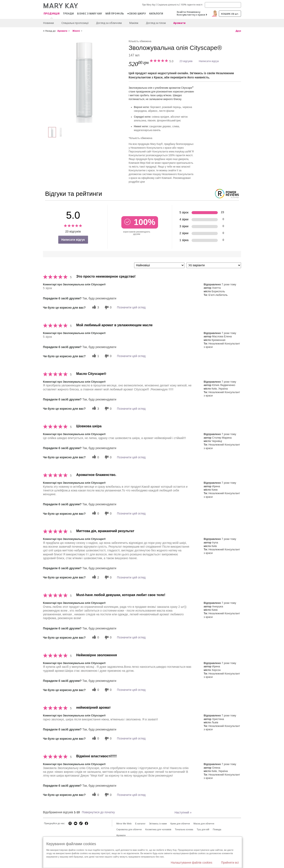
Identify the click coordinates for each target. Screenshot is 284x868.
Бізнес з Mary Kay (90, 14)
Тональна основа (184, 829)
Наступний (183, 812)
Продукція (52, 14)
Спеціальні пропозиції (75, 23)
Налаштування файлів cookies (192, 863)
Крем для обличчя (180, 824)
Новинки (49, 23)
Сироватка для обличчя (129, 829)
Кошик (230, 14)
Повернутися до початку (99, 812)
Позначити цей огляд (131, 307)
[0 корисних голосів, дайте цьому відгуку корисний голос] (95, 457)
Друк (238, 31)
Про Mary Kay (149, 5)
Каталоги (156, 14)
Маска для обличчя (204, 824)
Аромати (179, 23)
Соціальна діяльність (168, 5)
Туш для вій (203, 829)
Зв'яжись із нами (158, 824)
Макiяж (134, 23)
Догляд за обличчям (109, 23)
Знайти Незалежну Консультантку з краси (191, 13)
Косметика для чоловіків (158, 829)
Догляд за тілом (156, 23)
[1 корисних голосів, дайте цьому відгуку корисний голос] (95, 356)
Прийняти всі (230, 863)
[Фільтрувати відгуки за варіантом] (214, 265)
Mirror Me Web (124, 824)
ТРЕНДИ (68, 14)
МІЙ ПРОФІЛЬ (115, 14)
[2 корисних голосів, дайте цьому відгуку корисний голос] (95, 577)
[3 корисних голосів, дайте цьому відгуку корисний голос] (95, 307)
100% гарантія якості (192, 5)
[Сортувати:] (159, 265)
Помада (217, 829)
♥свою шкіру (137, 14)
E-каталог (140, 824)
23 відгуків (186, 61)
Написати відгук (209, 61)
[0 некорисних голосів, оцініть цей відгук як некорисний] (108, 307)
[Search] (223, 5)
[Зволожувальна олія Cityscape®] (84, 81)
